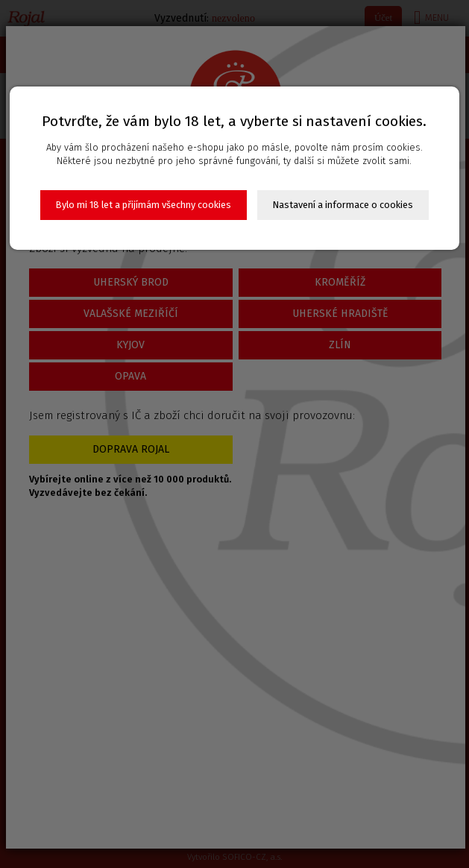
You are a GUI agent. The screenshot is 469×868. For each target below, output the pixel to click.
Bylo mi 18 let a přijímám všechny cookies (144, 205)
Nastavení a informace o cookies (343, 205)
